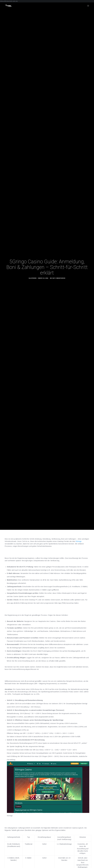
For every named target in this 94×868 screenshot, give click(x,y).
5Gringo (79, 541)
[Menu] (87, 6)
